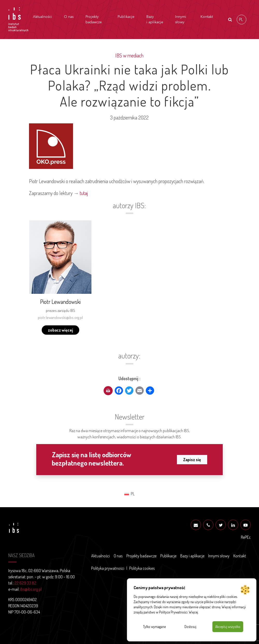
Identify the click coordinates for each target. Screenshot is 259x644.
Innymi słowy (181, 19)
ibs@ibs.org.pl (31, 589)
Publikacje (126, 17)
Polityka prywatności (108, 568)
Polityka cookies (142, 568)
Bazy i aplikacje (155, 19)
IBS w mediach (129, 55)
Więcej (193, 612)
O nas (69, 17)
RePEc (246, 537)
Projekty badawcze (94, 19)
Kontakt (207, 17)
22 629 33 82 (25, 583)
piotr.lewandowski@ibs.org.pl (60, 317)
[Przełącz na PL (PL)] (242, 20)
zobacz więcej (60, 330)
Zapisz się (192, 460)
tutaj (84, 193)
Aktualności (42, 17)
